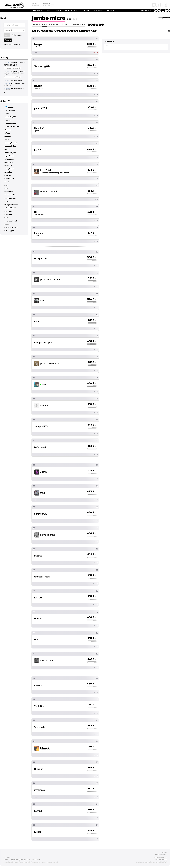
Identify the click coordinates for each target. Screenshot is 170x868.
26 (97, 315)
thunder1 (39, 128)
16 (7, 73)
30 (97, 507)
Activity (86, 11)
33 (97, 441)
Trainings (36, 11)
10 (97, 741)
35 (97, 81)
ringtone (9, 214)
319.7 (92, 128)
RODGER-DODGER (12, 127)
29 (97, 825)
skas (37, 322)
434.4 (92, 533)
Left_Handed (10, 110)
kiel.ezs (38, 233)
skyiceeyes (10, 159)
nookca (8, 136)
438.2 (92, 617)
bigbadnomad (10, 123)
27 (97, 762)
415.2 (92, 404)
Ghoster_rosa (42, 577)
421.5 (92, 446)
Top (44, 25)
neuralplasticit (11, 143)
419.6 (92, 425)
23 (97, 654)
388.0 (92, 257)
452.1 (92, 705)
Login (7, 35)
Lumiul (38, 811)
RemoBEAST (11, 208)
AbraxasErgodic (49, 191)
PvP (48, 11)
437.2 (92, 554)
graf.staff (166, 18)
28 (97, 486)
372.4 (92, 212)
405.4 (92, 341)
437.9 (92, 596)
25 (97, 633)
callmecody (46, 661)
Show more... (7, 93)
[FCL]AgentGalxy (50, 280)
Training (36, 25)
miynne (38, 685)
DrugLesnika (41, 259)
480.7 (92, 789)
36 (7, 64)
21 (97, 465)
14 (97, 720)
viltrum (8, 175)
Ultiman (39, 769)
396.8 (92, 299)
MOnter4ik (40, 447)
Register (8, 40)
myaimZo (39, 790)
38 (97, 206)
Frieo (8, 218)
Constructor (71, 11)
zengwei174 (41, 426)
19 (97, 570)
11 (97, 399)
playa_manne (48, 535)
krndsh (44, 405)
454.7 (92, 726)
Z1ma (43, 472)
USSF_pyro (10, 231)
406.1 (92, 362)
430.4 (92, 512)
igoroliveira (10, 156)
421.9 (92, 471)
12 (97, 294)
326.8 (92, 149)
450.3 (92, 684)
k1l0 (7, 182)
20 (97, 549)
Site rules (7, 857)
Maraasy (9, 211)
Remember (17, 35)
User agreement (161, 860)
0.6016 (6, 75)
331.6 (92, 170)
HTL (37, 212)
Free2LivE (46, 170)
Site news (98, 11)
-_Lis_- (8, 114)
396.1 (92, 278)
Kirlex (37, 832)
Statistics (54, 25)
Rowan (38, 619)
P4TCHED (9, 162)
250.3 (92, 44)
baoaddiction (10, 146)
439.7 (92, 638)
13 (97, 252)
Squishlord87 (11, 198)
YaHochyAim (43, 66)
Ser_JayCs (40, 727)
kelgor (39, 44)
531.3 (92, 831)
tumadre (14, 88)
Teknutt (8, 130)
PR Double (21, 73)
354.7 (92, 191)
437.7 (92, 575)
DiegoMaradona (12, 205)
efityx (7, 133)
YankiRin (39, 706)
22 (97, 185)
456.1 (92, 747)
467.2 (92, 768)
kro (12, 80)
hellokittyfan (10, 153)
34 (97, 143)
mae (43, 493)
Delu (37, 640)
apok (21, 80)
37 (97, 39)
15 (97, 591)
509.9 (92, 810)
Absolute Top (78, 25)
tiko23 (45, 748)
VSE (7, 201)
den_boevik (10, 169)
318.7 (92, 107)
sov (7, 185)
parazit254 (41, 108)
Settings (65, 25)
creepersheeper (43, 343)
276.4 (92, 65)
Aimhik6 (9, 172)
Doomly (8, 224)
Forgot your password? (12, 44)
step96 (38, 556)
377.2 (92, 233)
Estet (10, 107)
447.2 (92, 659)
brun (43, 301)
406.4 (92, 383)
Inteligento (7, 85)
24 (97, 804)
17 (97, 783)
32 (97, 101)
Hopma (8, 120)
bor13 (38, 150)
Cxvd (7, 140)
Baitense (9, 192)
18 (97, 122)
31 (97, 420)
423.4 (92, 492)
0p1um (13, 63)
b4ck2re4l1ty (11, 195)
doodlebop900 (11, 117)
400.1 (92, 320)
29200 (15, 66)
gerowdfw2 (41, 514)
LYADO (38, 598)
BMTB (38, 86)
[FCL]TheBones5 (50, 364)
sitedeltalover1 (12, 227)
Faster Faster (8, 66)
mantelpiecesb (11, 221)
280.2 (92, 86)
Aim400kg (9, 860)
